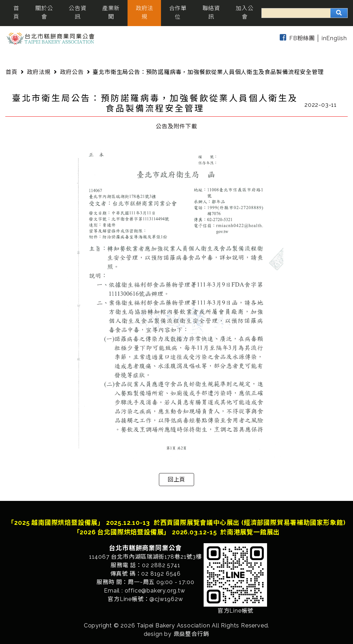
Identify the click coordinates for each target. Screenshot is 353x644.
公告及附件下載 (176, 126)
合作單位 (178, 13)
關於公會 (44, 13)
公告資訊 (78, 13)
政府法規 (144, 13)
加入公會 (244, 13)
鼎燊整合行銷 (191, 634)
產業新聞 (111, 13)
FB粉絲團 (296, 38)
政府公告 (72, 72)
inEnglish (334, 38)
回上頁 (176, 480)
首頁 (16, 13)
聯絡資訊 (211, 13)
